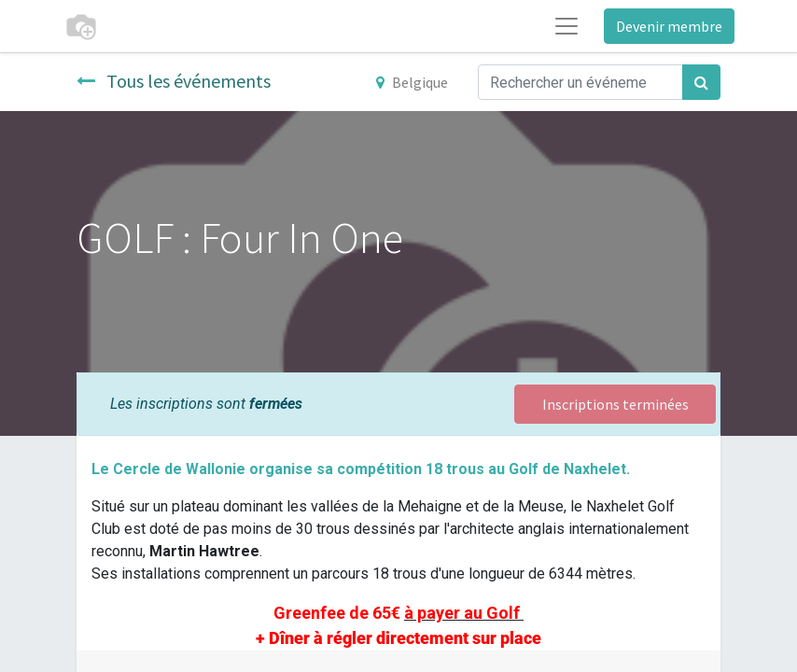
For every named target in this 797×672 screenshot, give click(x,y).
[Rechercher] (701, 82)
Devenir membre (669, 26)
